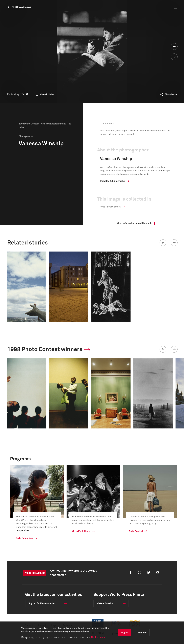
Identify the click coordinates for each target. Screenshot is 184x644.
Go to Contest (136, 531)
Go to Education (24, 538)
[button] (163, 243)
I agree (125, 633)
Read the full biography (112, 181)
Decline (142, 633)
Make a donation (105, 603)
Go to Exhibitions (81, 531)
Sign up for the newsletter (42, 603)
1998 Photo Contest (21, 7)
